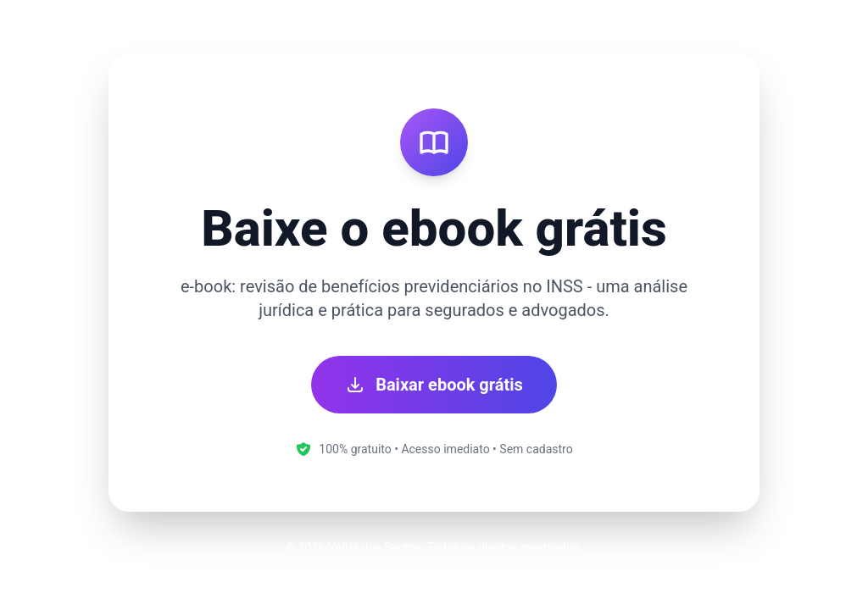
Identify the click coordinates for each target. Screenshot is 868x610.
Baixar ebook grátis (434, 385)
